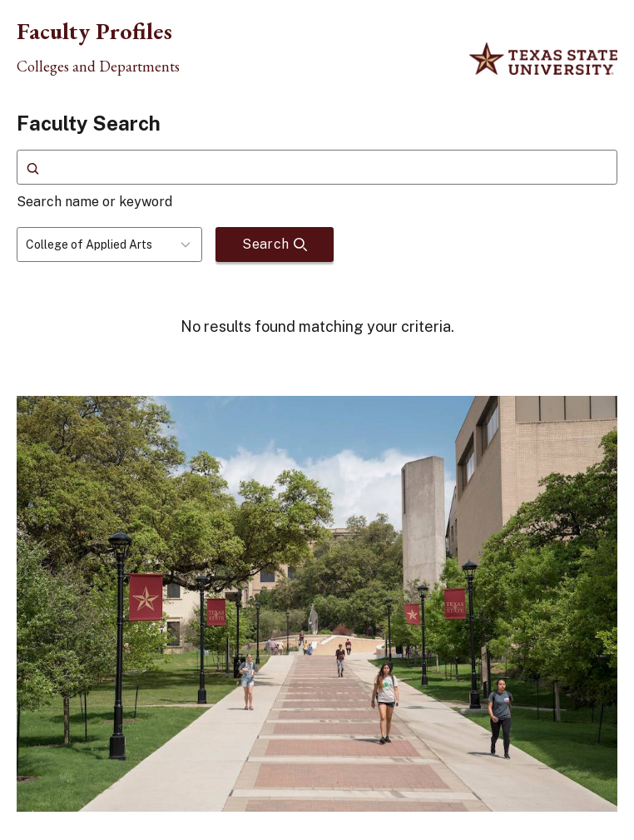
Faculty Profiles (94, 31)
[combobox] (109, 245)
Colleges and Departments (98, 67)
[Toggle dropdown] (191, 245)
